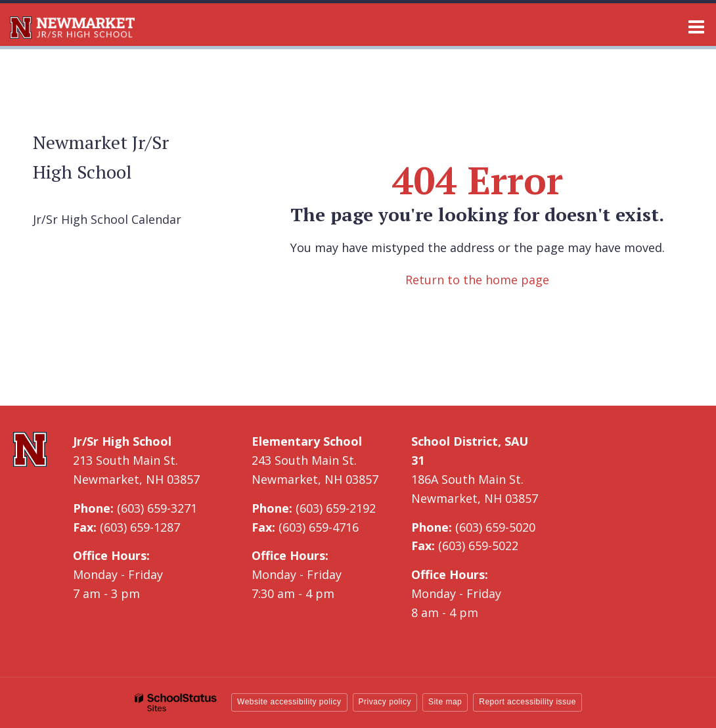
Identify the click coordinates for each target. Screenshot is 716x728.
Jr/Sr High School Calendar (107, 219)
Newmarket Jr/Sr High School (101, 157)
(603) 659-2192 (336, 508)
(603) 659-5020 (495, 527)
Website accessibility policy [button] (289, 702)
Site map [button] (445, 702)
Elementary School (307, 441)
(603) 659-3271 (157, 508)
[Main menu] (696, 26)
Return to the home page (477, 280)
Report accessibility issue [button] (527, 702)
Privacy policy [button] (385, 702)
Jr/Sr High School (122, 441)
